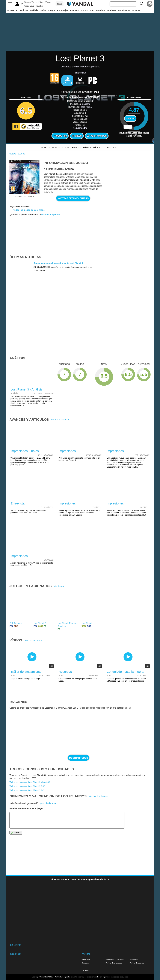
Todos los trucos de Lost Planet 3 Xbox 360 (30, 782)
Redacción (86, 959)
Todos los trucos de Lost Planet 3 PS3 (27, 786)
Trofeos (77, 136)
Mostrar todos (78, 758)
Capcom (86, 104)
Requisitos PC (80, 128)
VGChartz (85, 970)
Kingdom (40, 6)
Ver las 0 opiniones (99, 796)
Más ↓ (59, 4)
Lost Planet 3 (80, 58)
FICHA (44, 148)
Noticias (24, 10)
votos (134, 134)
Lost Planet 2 (40, 623)
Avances (74, 10)
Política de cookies (137, 963)
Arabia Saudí (29, 6)
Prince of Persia (45, 2)
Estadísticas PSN (97, 136)
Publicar (16, 833)
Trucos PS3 (60, 136)
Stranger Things (31, 2)
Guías (43, 10)
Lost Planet (87, 623)
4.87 (134, 110)
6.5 (26, 111)
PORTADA (12, 10)
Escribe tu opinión (50, 215)
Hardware (112, 10)
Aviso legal (134, 959)
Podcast (136, 10)
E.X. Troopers (16, 623)
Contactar (85, 963)
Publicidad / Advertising (115, 959)
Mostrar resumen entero (73, 198)
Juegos (52, 10)
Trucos (84, 10)
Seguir (130, 118)
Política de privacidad (114, 963)
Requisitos (54, 147)
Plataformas (124, 10)
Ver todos (59, 586)
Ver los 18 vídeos (33, 640)
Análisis (34, 10)
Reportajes (63, 10)
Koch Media (86, 107)
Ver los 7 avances (60, 420)
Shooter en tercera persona (85, 67)
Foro (92, 10)
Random (101, 10)
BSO (115, 147)
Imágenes (97, 147)
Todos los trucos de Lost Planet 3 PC (27, 790)
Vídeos (108, 147)
